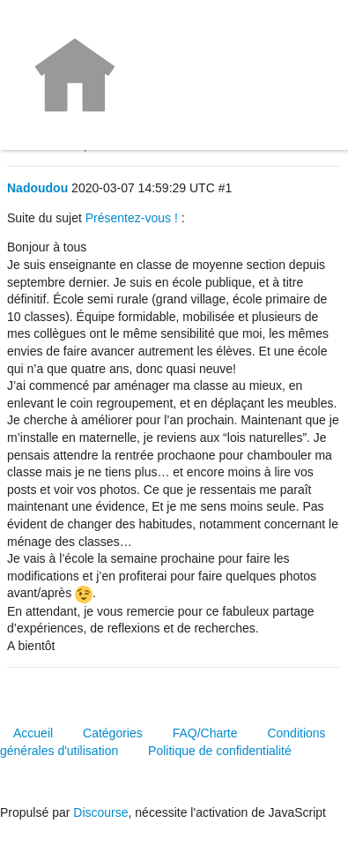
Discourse (100, 812)
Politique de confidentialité (220, 751)
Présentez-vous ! (132, 218)
